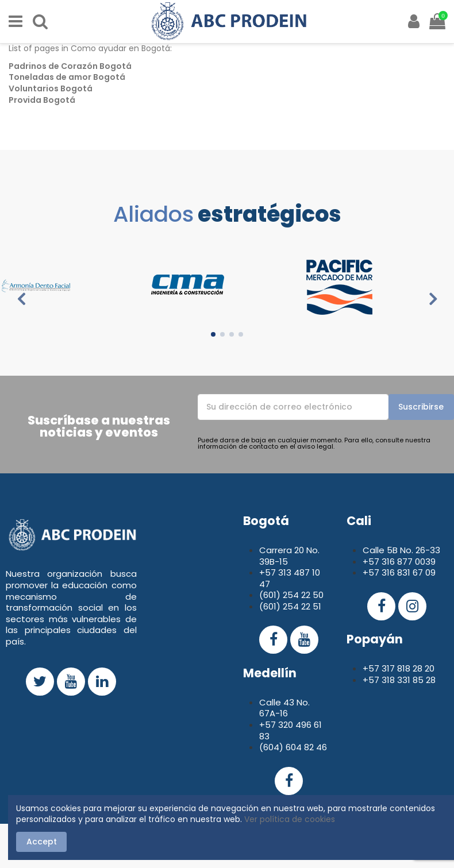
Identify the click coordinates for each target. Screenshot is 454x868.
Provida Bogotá (42, 100)
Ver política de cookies (290, 819)
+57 (372, 562)
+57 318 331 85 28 (399, 680)
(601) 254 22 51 (290, 606)
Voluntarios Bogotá (51, 88)
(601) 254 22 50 (291, 595)
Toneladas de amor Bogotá (67, 77)
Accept (42, 842)
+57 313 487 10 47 (290, 578)
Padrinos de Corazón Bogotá (70, 66)
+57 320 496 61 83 (291, 730)
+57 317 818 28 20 (399, 668)
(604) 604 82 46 (293, 747)
